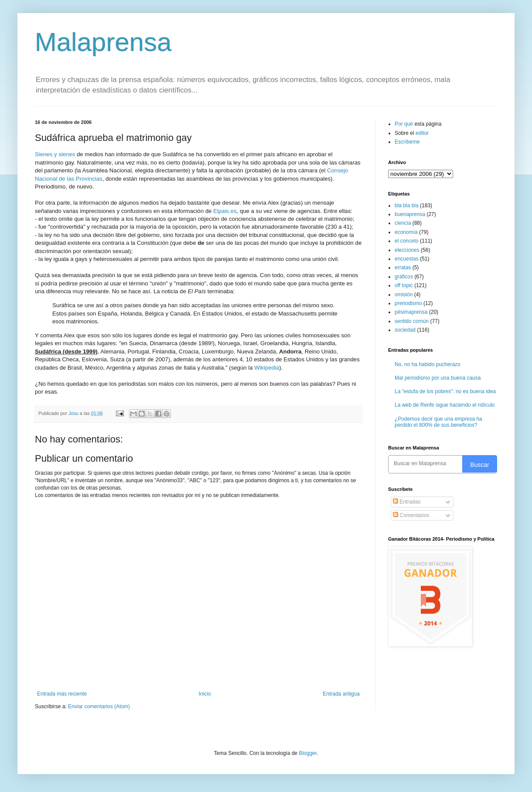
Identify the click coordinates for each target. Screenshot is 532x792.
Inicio (205, 694)
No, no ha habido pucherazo (428, 364)
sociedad (405, 330)
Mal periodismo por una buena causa (438, 378)
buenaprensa (410, 214)
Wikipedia (267, 368)
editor (422, 133)
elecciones (407, 250)
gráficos (404, 277)
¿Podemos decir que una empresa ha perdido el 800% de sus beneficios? (438, 422)
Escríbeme (407, 142)
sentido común (412, 321)
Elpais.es (225, 211)
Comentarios (411, 515)
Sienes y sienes (55, 154)
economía (406, 232)
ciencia (403, 223)
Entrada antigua (341, 694)
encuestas (407, 259)
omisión (404, 295)
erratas (403, 267)
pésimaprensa (411, 312)
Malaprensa (103, 42)
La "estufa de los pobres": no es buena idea (445, 391)
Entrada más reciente (62, 694)
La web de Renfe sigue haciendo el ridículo (445, 405)
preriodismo (408, 303)
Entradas (407, 502)
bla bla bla (407, 206)
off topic (404, 285)
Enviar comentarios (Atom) (99, 706)
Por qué (404, 124)
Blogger (308, 753)
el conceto (407, 241)
